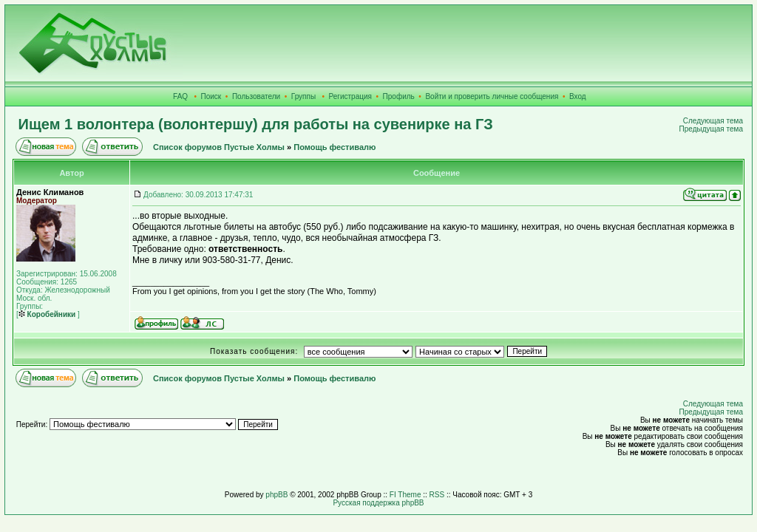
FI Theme (405, 495)
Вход (578, 96)
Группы (303, 96)
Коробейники (47, 314)
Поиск (211, 96)
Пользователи (256, 96)
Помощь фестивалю (335, 147)
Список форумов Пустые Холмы (219, 147)
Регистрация (350, 96)
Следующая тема (713, 121)
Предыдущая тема (711, 129)
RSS (437, 495)
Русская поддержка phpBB (378, 503)
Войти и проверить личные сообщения (492, 96)
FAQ (180, 96)
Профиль (399, 96)
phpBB (276, 495)
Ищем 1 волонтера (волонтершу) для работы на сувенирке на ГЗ (256, 124)
